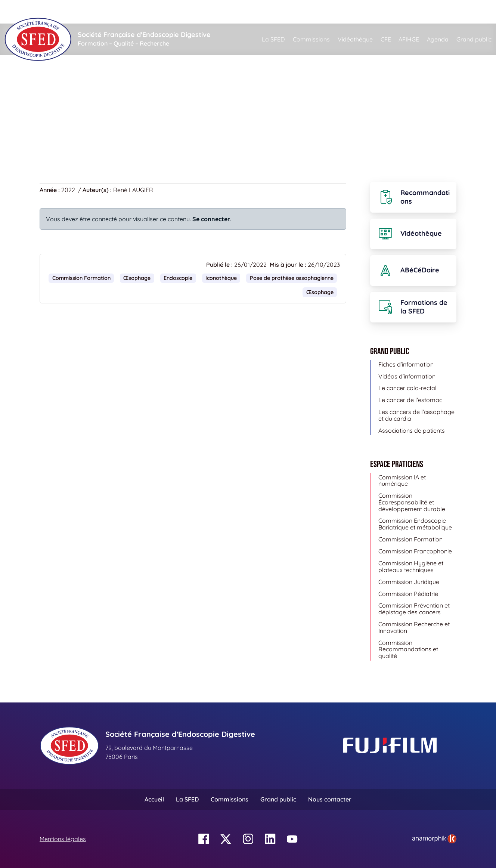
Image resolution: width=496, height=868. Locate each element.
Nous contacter (330, 799)
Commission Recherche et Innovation (414, 627)
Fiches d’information (406, 364)
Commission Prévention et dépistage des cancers (414, 609)
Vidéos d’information (407, 376)
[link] (434, 839)
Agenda (438, 39)
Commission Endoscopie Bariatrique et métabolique (415, 524)
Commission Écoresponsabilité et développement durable (412, 502)
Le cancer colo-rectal (407, 388)
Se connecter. (212, 219)
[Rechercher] (291, 12)
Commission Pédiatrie (408, 594)
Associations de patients (412, 430)
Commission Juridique (409, 582)
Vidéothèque (355, 39)
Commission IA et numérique (402, 481)
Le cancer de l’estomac (410, 400)
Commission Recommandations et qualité (408, 649)
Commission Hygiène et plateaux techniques (411, 566)
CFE (386, 39)
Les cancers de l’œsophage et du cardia (416, 415)
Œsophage (137, 278)
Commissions (311, 39)
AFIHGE (409, 39)
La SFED (273, 39)
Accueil (51, 90)
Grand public (474, 39)
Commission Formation (81, 278)
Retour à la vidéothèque (77, 134)
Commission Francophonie (415, 551)
